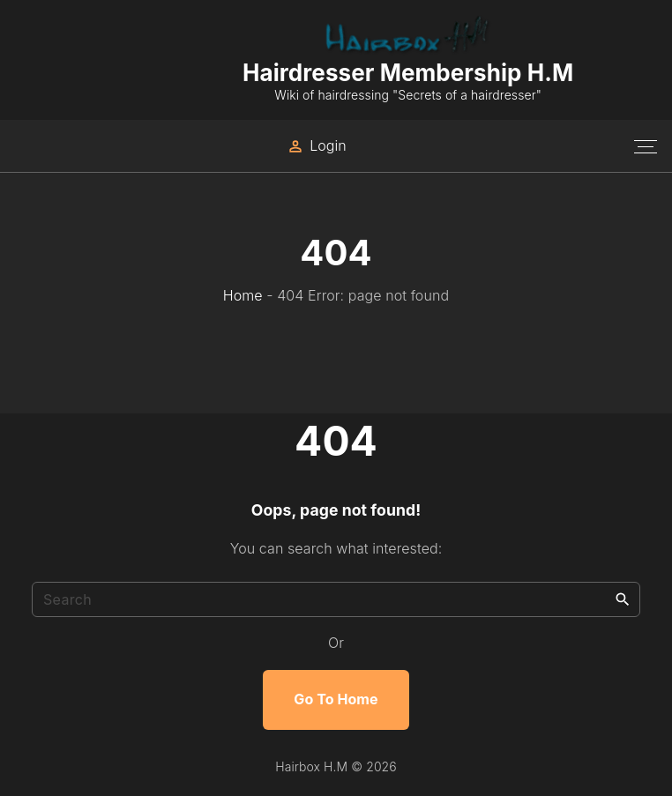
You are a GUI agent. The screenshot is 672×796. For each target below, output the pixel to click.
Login (328, 145)
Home (243, 295)
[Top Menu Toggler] (646, 146)
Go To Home (336, 699)
